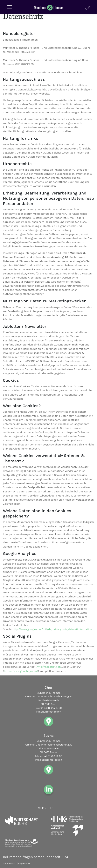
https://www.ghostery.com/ (21, 671)
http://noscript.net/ (49, 667)
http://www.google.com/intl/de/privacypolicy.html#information (52, 629)
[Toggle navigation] (10, 7)
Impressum (24, 864)
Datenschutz (10, 864)
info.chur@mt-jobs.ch (48, 712)
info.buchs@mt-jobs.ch (48, 760)
